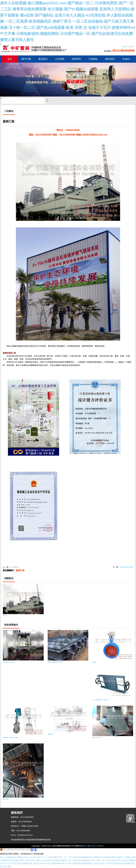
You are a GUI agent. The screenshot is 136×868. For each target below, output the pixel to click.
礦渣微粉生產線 (127, 567)
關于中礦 (26, 59)
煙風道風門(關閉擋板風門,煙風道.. (55, 662)
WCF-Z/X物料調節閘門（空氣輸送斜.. (101, 700)
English (125, 47)
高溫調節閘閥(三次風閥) (8, 662)
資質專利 (76, 59)
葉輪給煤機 (50, 734)
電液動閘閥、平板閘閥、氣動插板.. (11, 738)
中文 (132, 47)
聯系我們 (110, 59)
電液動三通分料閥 (96, 738)
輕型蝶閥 (94, 662)
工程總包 (93, 59)
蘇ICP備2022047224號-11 (93, 846)
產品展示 (43, 59)
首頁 (10, 59)
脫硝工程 (20, 570)
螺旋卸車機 (5, 799)
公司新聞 (60, 59)
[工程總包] (15, 567)
